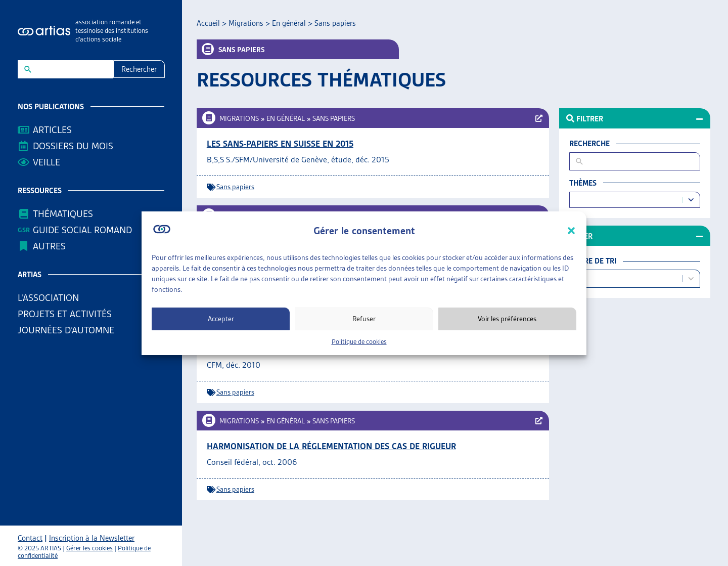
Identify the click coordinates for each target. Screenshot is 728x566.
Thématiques (63, 214)
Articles (52, 130)
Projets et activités (67, 314)
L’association (51, 298)
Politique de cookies (359, 342)
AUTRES (52, 246)
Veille (47, 162)
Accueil (208, 23)
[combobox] (627, 200)
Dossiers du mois (73, 146)
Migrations (246, 23)
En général (289, 23)
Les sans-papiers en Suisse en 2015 (280, 144)
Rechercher (139, 69)
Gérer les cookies (89, 548)
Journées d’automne (66, 330)
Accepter (221, 319)
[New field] (72, 69)
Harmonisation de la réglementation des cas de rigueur (331, 446)
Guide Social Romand (82, 230)
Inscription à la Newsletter (92, 538)
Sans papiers (334, 118)
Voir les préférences (507, 319)
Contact (30, 538)
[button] (571, 231)
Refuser (364, 319)
